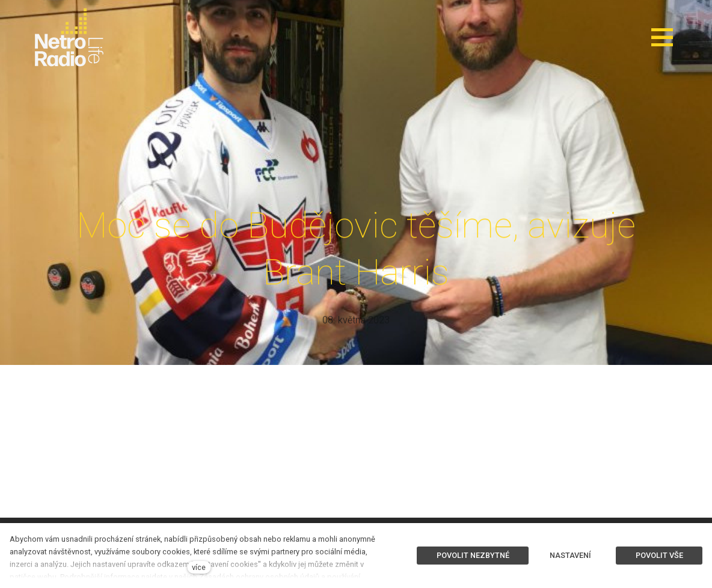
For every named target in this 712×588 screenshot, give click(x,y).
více (199, 567)
